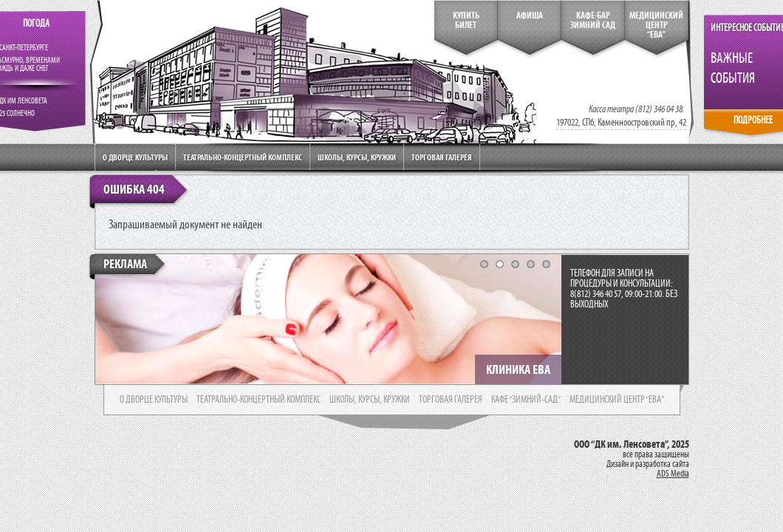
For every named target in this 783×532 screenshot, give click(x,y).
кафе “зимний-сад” (526, 400)
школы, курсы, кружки (370, 400)
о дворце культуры (154, 400)
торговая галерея (451, 400)
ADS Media (673, 474)
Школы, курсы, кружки (357, 157)
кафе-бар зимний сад (593, 20)
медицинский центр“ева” (656, 25)
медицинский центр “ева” (617, 400)
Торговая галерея (442, 157)
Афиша (530, 16)
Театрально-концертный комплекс (243, 157)
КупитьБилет (466, 20)
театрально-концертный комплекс (259, 400)
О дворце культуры (135, 157)
